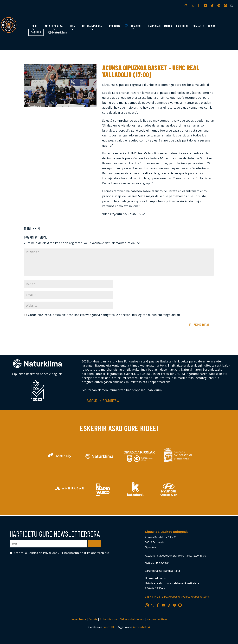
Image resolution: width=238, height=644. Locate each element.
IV (226, 5)
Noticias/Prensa (92, 26)
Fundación (133, 26)
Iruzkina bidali (200, 325)
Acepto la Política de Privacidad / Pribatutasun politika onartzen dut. (60, 553)
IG (186, 5)
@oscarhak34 (141, 627)
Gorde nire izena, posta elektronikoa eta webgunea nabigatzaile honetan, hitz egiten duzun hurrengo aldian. (104, 315)
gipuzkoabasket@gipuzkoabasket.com (185, 597)
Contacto (198, 26)
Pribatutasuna (109, 619)
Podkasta (115, 26)
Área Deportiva (54, 26)
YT (206, 5)
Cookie (93, 619)
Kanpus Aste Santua (160, 26)
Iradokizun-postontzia (102, 400)
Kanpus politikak (157, 619)
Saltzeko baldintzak (132, 619)
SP (219, 5)
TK (212, 5)
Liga (72, 26)
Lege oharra (78, 619)
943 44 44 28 (152, 597)
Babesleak (182, 26)
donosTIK (109, 627)
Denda (212, 26)
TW (192, 5)
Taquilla (36, 32)
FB (199, 5)
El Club (33, 26)
